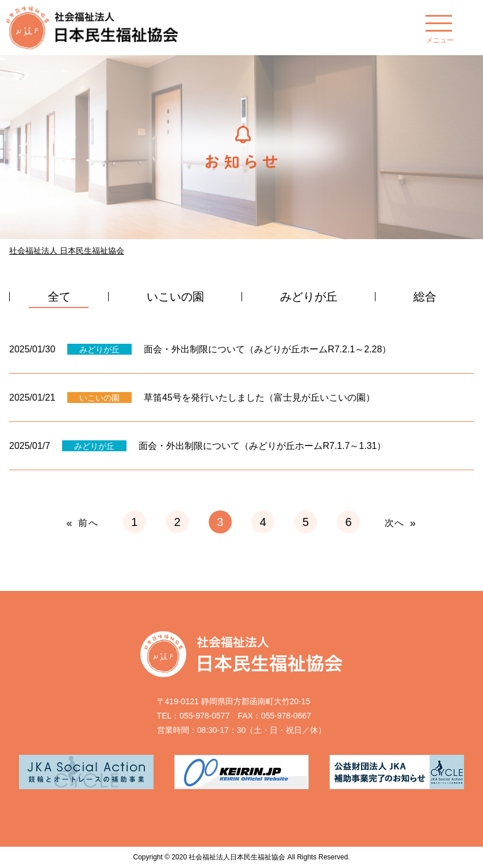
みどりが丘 (309, 297)
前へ (88, 523)
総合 (425, 297)
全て (59, 297)
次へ (395, 523)
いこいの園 (175, 297)
